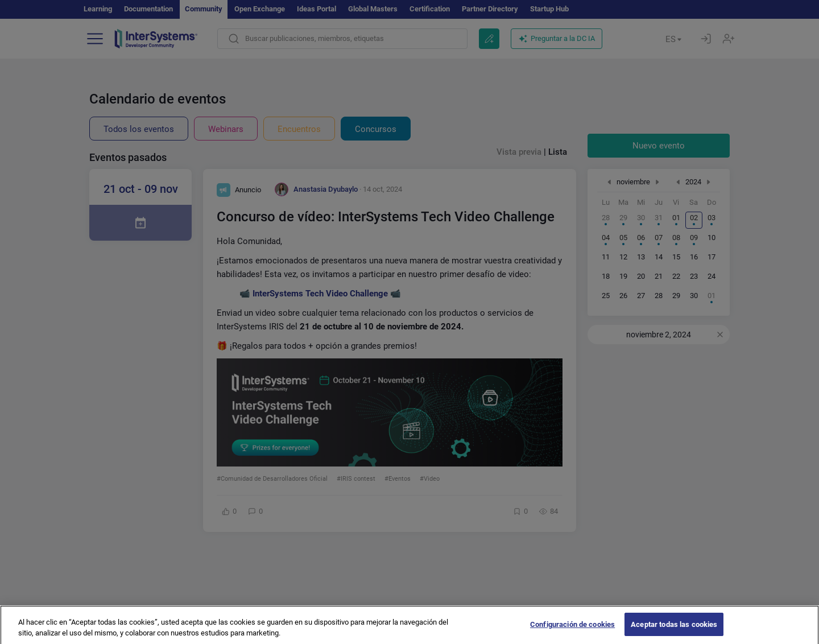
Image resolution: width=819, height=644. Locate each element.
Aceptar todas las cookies (674, 630)
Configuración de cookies (572, 630)
